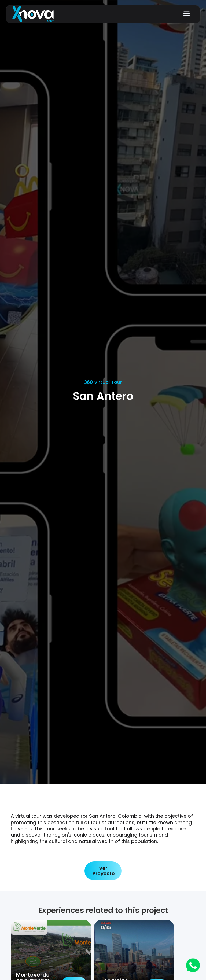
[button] (186, 14)
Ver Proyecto (104, 871)
